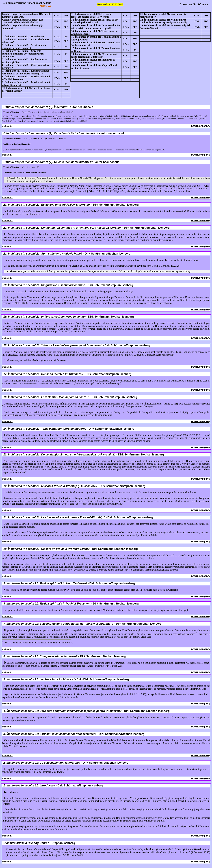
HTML (57, 16)
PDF (66, 16)
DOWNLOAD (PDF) (200, 126)
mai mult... (7, 126)
